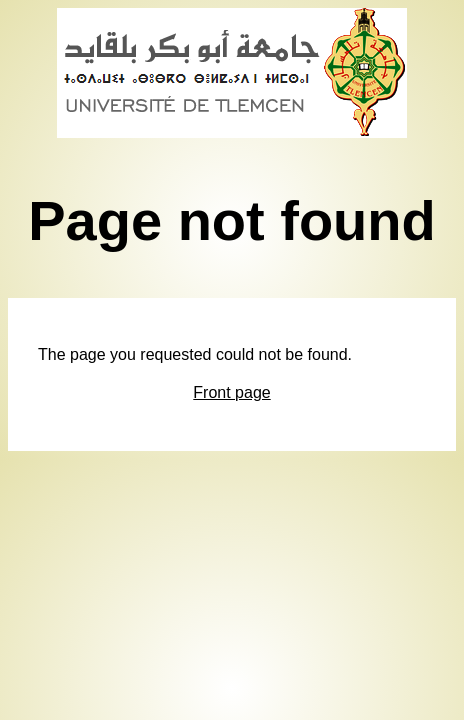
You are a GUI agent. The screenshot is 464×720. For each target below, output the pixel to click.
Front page (231, 392)
